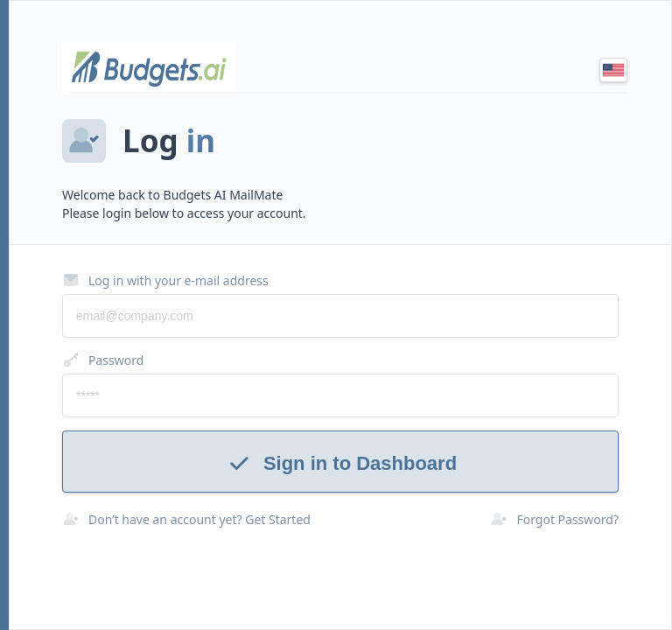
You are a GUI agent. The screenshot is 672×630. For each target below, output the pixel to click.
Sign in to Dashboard (340, 463)
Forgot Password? (554, 519)
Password (103, 360)
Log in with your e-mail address (165, 280)
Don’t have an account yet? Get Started (186, 519)
